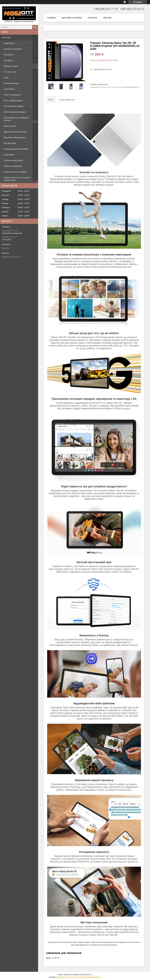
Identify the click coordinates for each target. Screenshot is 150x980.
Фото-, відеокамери (13, 100)
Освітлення (9, 155)
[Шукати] (35, 27)
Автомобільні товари (14, 106)
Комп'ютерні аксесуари (15, 112)
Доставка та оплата (72, 18)
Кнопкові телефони (13, 49)
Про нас (107, 18)
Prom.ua (89, 975)
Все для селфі (10, 143)
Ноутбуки (8, 60)
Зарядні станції (11, 66)
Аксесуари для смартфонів (16, 149)
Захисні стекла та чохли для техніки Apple (17, 179)
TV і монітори (10, 72)
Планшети (8, 55)
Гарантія (92, 18)
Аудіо (6, 78)
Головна (51, 18)
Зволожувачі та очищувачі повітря (16, 119)
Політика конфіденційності (90, 977)
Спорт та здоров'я (12, 95)
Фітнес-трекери (11, 83)
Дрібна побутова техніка (15, 132)
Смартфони (9, 43)
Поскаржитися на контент (68, 977)
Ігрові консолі (10, 126)
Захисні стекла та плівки (15, 172)
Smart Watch (9, 89)
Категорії (6, 37)
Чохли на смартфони (13, 160)
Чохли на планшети (13, 166)
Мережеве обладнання (15, 137)
